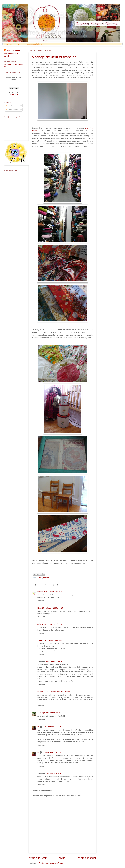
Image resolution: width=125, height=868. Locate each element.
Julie (39, 624)
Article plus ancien (87, 858)
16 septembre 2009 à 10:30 (54, 592)
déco (41, 578)
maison (46, 578)
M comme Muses (13, 50)
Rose (40, 608)
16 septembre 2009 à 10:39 (53, 608)
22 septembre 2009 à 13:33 (53, 727)
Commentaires (12, 110)
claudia (40, 592)
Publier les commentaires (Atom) (51, 863)
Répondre (41, 601)
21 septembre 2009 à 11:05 (60, 692)
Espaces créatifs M (35, 44)
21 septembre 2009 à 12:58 (49, 713)
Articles (9, 106)
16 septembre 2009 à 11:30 (52, 624)
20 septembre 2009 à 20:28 (56, 662)
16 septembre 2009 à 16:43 (54, 641)
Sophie (40, 641)
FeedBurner (14, 94)
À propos (20, 44)
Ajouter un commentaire (42, 790)
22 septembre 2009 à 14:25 (53, 753)
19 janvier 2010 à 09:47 (55, 774)
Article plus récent (38, 858)
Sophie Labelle (43, 692)
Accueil (9, 44)
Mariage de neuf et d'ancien (54, 57)
